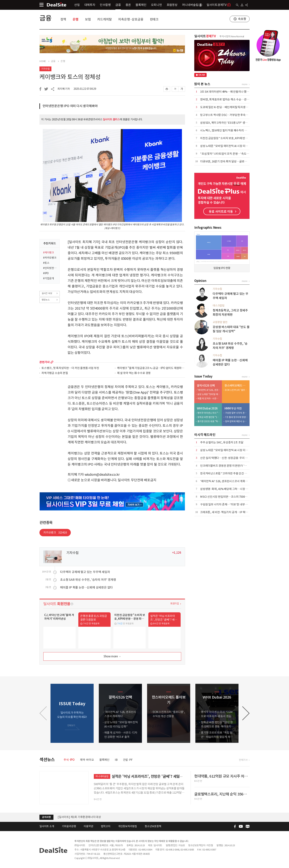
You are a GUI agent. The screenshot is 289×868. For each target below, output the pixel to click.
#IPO (46, 273)
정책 (63, 19)
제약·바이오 (87, 760)
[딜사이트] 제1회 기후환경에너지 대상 (79, 817)
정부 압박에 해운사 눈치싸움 (236, 421)
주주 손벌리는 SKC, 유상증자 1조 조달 (222, 442)
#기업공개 (49, 278)
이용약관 (88, 826)
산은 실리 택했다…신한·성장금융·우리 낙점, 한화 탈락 (231, 458)
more (52, 362)
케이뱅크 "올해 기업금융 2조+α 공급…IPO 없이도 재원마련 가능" (151, 368)
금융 (118, 5)
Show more (113, 657)
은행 (76, 19)
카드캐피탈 (104, 19)
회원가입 (175, 604)
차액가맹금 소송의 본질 (55, 373)
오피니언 (156, 5)
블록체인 (141, 5)
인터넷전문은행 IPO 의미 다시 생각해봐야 (70, 106)
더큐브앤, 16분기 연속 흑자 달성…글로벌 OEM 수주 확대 (232, 161)
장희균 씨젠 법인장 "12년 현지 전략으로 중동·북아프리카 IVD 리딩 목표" (209, 417)
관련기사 (45, 362)
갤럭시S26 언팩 (206, 386)
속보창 (242, 19)
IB (116, 760)
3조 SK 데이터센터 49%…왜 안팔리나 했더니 (226, 92)
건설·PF (128, 760)
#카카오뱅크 (50, 258)
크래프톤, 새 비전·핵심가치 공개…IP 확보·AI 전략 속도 (231, 512)
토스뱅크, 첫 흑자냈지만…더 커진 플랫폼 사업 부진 (70, 368)
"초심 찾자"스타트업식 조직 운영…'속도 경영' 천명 (229, 154)
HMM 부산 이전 (233, 408)
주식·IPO (69, 760)
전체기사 (243, 760)
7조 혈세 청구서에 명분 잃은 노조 (236, 417)
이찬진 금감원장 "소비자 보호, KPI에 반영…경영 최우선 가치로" (237, 138)
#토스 (46, 263)
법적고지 (106, 826)
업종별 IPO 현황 (222, 268)
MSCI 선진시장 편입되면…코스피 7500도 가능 (227, 497)
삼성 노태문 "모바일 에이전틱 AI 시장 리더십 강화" (229, 146)
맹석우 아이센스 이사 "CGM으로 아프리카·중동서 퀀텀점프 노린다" (209, 413)
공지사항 (46, 817)
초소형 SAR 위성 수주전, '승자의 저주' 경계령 (88, 580)
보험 (88, 19)
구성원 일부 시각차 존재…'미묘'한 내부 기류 (236, 413)
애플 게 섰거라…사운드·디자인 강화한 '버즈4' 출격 (209, 398)
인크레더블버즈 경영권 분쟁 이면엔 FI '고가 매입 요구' (231, 466)
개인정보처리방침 (128, 826)
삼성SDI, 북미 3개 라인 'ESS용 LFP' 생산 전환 (227, 123)
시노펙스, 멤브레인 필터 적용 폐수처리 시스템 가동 (229, 130)
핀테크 (154, 19)
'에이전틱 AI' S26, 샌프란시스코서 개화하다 (209, 390)
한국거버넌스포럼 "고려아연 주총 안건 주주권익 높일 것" (232, 473)
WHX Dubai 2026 (207, 408)
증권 (128, 5)
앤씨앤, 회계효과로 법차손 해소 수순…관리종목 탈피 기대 (233, 99)
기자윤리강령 (69, 826)
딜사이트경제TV (219, 5)
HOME (43, 61)
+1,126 (177, 553)
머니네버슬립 (192, 5)
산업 (77, 5)
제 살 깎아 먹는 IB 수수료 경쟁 (134, 373)
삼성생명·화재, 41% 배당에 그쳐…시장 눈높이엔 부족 (231, 489)
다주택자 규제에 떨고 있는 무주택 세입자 (85, 572)
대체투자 (90, 5)
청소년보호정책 (153, 826)
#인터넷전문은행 (50, 268)
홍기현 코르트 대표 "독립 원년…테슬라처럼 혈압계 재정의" (209, 421)
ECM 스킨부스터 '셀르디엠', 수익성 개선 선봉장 (236, 390)
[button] (246, 713)
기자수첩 (45, 69)
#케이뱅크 (49, 253)
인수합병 (105, 5)
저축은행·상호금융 (131, 19)
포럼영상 (172, 5)
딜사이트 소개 (47, 826)
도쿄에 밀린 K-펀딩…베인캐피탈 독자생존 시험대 (228, 107)
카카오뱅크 (55, 532)
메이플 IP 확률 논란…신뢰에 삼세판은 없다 (86, 587)
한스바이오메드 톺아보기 (236, 386)
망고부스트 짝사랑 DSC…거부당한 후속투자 (225, 115)
